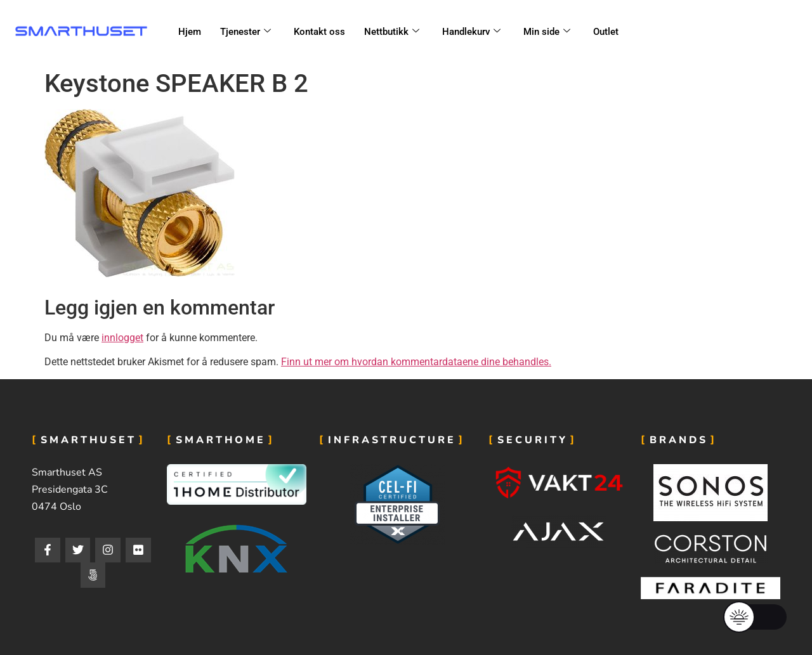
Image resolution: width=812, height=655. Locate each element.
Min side (547, 32)
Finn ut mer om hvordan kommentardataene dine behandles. (416, 362)
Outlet (606, 32)
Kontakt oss (319, 32)
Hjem (190, 32)
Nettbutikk (392, 32)
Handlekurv (471, 32)
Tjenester (246, 32)
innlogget (122, 338)
